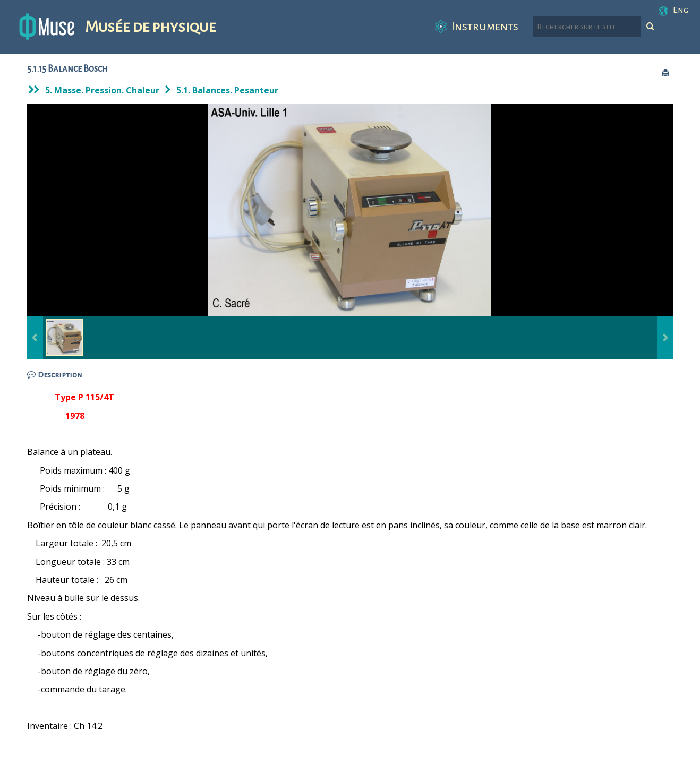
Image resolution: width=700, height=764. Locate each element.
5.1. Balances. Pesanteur (227, 90)
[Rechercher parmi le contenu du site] (587, 27)
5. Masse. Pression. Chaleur (102, 90)
